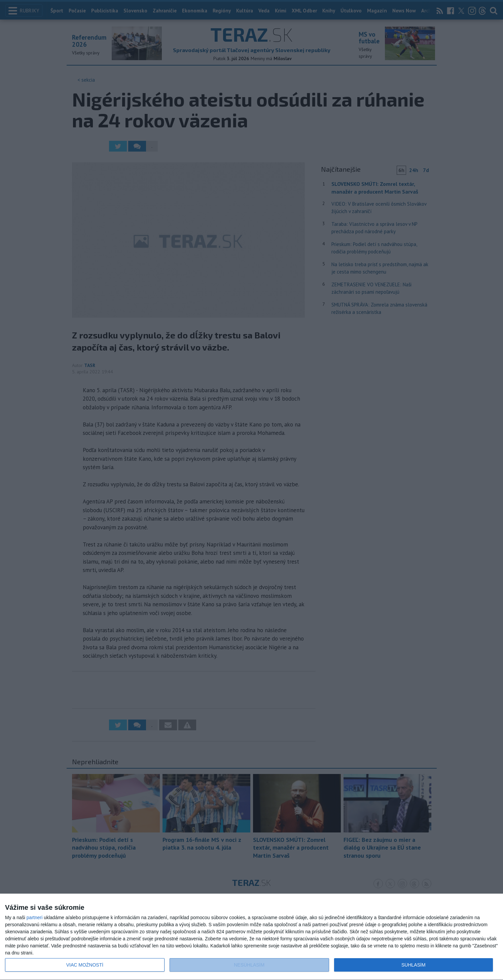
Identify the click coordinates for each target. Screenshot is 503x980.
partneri (34, 917)
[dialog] (251, 937)
